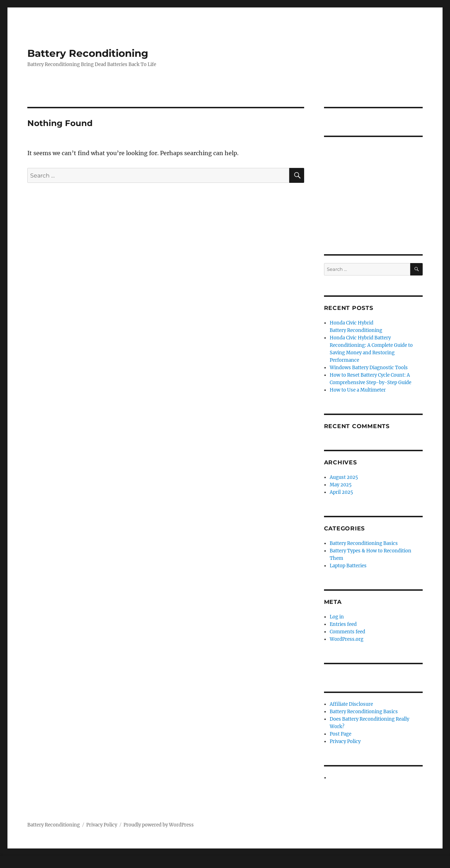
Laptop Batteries (348, 566)
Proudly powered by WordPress (159, 825)
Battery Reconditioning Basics (364, 543)
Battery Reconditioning (88, 53)
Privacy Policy (345, 741)
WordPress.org (347, 639)
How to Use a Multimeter (358, 390)
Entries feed (343, 624)
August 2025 (344, 477)
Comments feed (347, 632)
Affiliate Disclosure (351, 704)
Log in (337, 617)
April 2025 (341, 492)
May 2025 (341, 485)
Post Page (341, 734)
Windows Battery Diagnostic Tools (369, 368)
